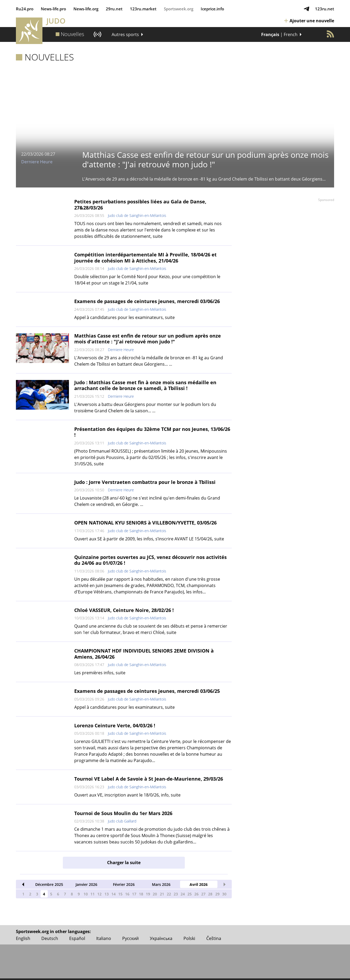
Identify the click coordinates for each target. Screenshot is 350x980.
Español (77, 938)
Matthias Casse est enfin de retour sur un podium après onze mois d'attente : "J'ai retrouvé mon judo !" (148, 339)
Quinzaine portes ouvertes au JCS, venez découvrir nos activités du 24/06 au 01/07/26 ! (150, 560)
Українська (161, 938)
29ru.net (114, 9)
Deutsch (50, 938)
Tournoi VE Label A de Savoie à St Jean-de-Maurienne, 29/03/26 (149, 779)
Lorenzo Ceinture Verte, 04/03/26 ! (115, 725)
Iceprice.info (212, 9)
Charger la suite (124, 863)
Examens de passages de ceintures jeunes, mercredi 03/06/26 (147, 301)
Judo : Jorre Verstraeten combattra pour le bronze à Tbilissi (145, 482)
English (23, 938)
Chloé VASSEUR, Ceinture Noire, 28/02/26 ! (124, 610)
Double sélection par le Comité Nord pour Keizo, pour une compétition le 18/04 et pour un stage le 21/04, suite (147, 280)
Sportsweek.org (179, 9)
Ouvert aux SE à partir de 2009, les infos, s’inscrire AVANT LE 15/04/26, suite (149, 539)
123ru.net (325, 9)
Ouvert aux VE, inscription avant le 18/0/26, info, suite (127, 795)
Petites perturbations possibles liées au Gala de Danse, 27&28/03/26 (140, 205)
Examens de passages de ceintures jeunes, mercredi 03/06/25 (147, 691)
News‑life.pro (53, 9)
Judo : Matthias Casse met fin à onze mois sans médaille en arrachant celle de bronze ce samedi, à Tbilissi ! (145, 385)
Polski (189, 938)
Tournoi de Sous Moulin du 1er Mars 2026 (123, 813)
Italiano (104, 938)
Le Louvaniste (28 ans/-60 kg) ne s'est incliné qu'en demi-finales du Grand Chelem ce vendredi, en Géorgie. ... (147, 501)
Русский (130, 938)
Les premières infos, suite (100, 673)
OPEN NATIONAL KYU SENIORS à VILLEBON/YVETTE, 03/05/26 (145, 523)
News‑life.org (86, 9)
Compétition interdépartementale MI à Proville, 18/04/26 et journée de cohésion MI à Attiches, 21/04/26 (145, 258)
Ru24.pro (25, 9)
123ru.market (143, 9)
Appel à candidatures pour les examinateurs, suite (124, 317)
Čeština (214, 938)
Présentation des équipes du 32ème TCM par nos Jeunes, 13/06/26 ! (152, 432)
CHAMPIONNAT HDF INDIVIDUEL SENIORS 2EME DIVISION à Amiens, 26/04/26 (144, 654)
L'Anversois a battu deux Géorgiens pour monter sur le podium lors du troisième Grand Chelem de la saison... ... (145, 408)
